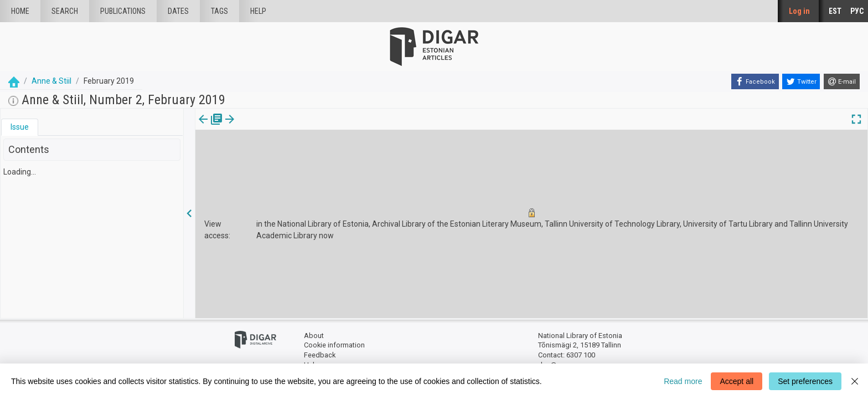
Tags (219, 11)
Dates (178, 11)
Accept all (737, 381)
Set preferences (805, 381)
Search (65, 11)
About (314, 336)
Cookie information (334, 345)
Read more (683, 381)
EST (835, 11)
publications (123, 11)
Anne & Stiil (51, 81)
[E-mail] (842, 81)
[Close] (855, 381)
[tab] (20, 127)
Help (258, 11)
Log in (799, 11)
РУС (857, 11)
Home (20, 11)
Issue (20, 127)
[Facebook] (755, 81)
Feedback (320, 355)
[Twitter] (801, 81)
